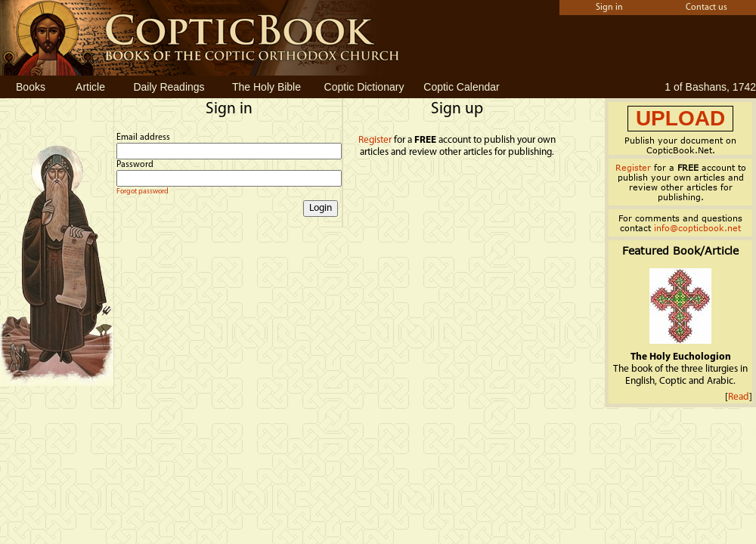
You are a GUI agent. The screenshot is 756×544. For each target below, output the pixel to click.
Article (90, 87)
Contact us (706, 8)
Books (31, 87)
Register (375, 140)
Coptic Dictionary (364, 87)
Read (739, 397)
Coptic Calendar (461, 87)
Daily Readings (169, 87)
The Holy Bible (266, 87)
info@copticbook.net (697, 228)
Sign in (609, 8)
